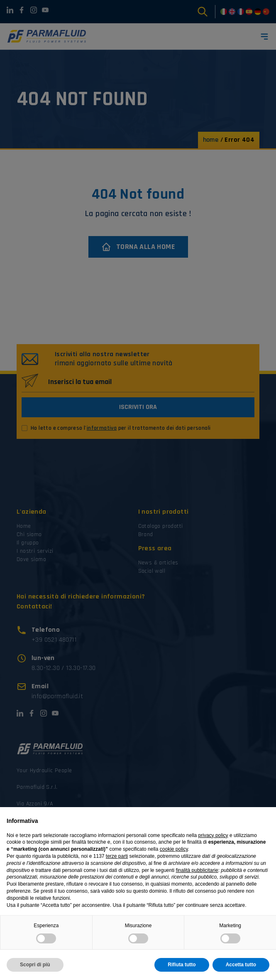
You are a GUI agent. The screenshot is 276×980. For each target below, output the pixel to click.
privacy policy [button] (213, 835)
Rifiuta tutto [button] (182, 965)
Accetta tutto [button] (241, 965)
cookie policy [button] (174, 849)
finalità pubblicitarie (197, 870)
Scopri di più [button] (35, 965)
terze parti (117, 856)
